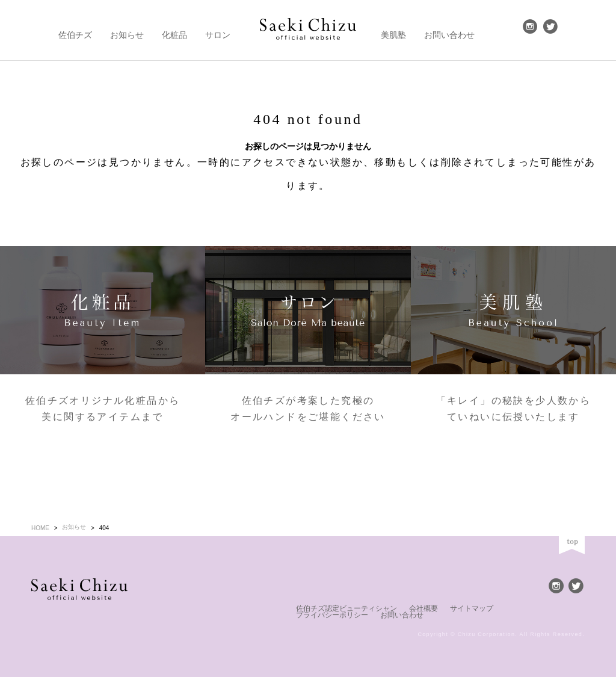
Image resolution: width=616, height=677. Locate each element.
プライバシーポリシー (507, 608)
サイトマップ (446, 608)
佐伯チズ (75, 28)
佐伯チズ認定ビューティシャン (338, 608)
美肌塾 (393, 28)
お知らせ (127, 28)
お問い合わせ (449, 28)
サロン (218, 28)
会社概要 (404, 608)
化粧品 (174, 28)
